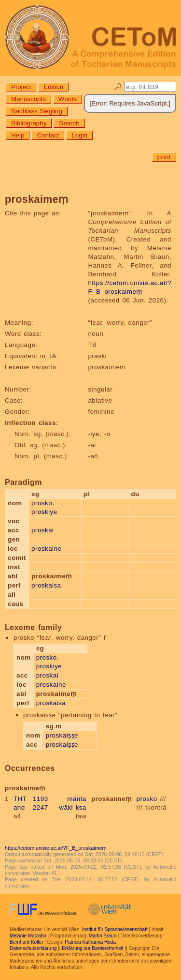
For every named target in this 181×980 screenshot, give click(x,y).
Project (21, 87)
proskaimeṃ (111, 799)
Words (68, 99)
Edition (53, 87)
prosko (42, 503)
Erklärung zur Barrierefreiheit (93, 948)
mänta (77, 799)
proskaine (46, 549)
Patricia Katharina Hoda (90, 942)
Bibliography (29, 123)
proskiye (44, 512)
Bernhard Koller (26, 942)
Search (69, 123)
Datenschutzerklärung (33, 948)
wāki (66, 807)
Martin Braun (103, 936)
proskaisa (46, 585)
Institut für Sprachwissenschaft (115, 929)
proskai (42, 530)
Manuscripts (28, 99)
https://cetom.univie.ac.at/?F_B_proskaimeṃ (56, 848)
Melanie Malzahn (28, 936)
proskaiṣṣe (62, 735)
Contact (48, 135)
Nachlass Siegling (37, 111)
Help (18, 135)
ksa (81, 807)
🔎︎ (118, 87)
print (164, 157)
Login (79, 135)
